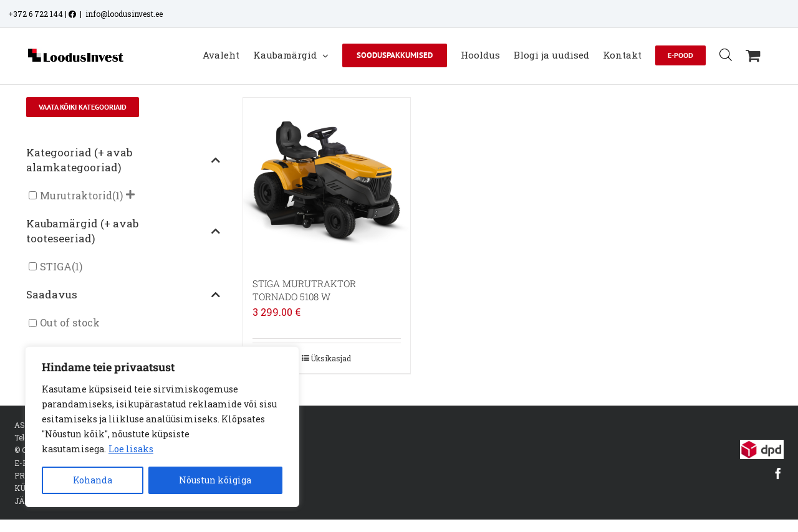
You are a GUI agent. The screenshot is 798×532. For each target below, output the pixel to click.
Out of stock (70, 323)
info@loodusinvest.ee (124, 14)
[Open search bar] (726, 55)
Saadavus (123, 294)
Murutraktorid (76, 195)
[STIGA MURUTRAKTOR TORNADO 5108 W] (327, 181)
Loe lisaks (131, 449)
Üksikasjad (331, 358)
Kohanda (93, 480)
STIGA (56, 266)
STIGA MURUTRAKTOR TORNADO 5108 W (304, 290)
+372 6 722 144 (36, 14)
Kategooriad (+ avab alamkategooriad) (123, 160)
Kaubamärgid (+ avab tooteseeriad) (123, 231)
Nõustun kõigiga (215, 480)
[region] (162, 427)
